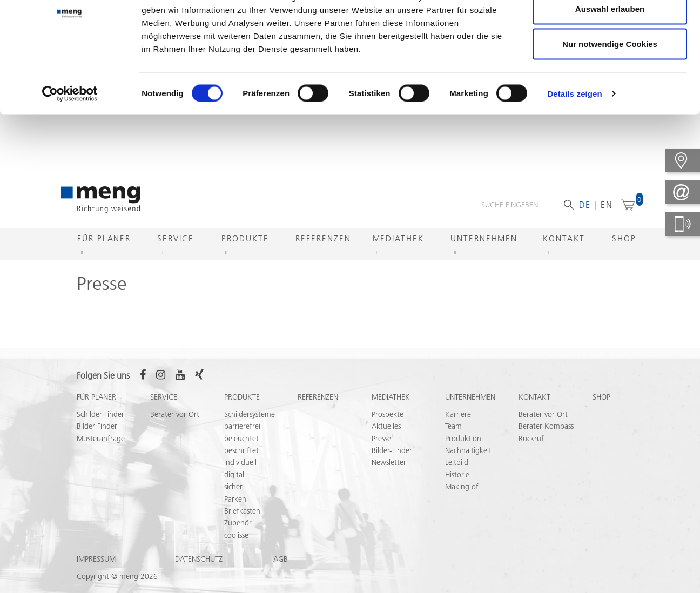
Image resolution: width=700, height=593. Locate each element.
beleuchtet (241, 440)
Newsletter (389, 463)
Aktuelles (386, 427)
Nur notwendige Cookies (610, 99)
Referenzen (323, 240)
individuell (240, 463)
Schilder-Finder (100, 415)
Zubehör (238, 524)
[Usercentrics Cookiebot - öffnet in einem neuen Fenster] (70, 149)
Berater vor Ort (175, 415)
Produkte (245, 240)
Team (453, 427)
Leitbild (457, 463)
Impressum (96, 560)
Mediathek (398, 240)
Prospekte (388, 415)
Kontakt (564, 240)
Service (175, 240)
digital (234, 476)
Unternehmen (484, 240)
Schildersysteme (250, 415)
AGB (281, 560)
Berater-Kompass (546, 427)
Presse (381, 440)
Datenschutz (199, 560)
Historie (457, 476)
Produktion (463, 440)
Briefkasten (242, 512)
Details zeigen (574, 149)
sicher (233, 488)
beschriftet (241, 452)
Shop (624, 240)
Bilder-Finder (97, 427)
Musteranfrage (101, 440)
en (607, 206)
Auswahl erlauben (610, 64)
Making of (462, 488)
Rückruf (531, 440)
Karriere (458, 415)
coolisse (236, 536)
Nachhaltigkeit (468, 452)
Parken (235, 500)
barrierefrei (242, 427)
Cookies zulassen (610, 28)
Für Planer (104, 240)
